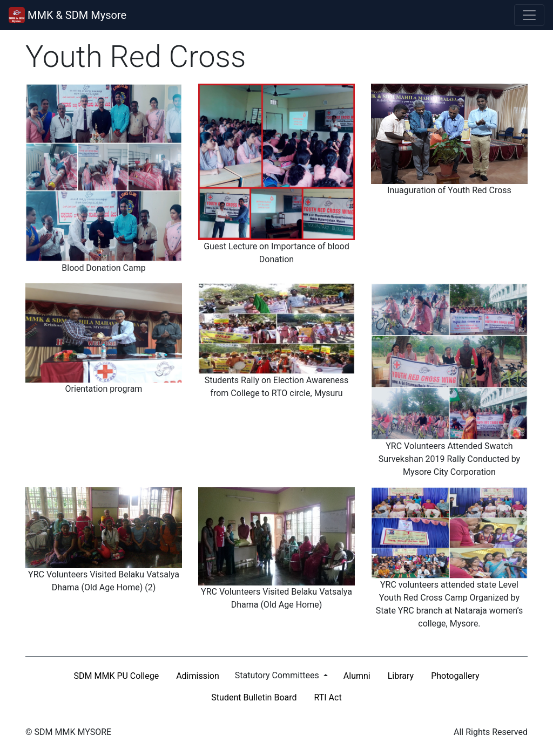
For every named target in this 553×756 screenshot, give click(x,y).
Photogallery (455, 676)
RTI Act (328, 697)
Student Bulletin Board (254, 697)
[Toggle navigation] (529, 15)
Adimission (198, 676)
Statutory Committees (278, 675)
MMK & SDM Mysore (68, 15)
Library (401, 676)
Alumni (357, 676)
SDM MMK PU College (117, 676)
